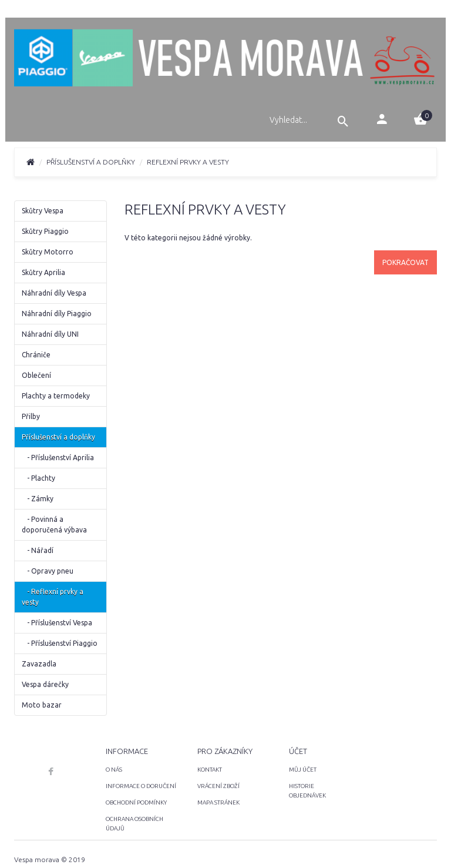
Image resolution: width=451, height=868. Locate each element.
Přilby (31, 416)
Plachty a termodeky (56, 396)
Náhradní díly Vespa (54, 293)
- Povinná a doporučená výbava (54, 525)
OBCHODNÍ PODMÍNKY (136, 802)
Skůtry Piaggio (45, 231)
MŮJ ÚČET (303, 770)
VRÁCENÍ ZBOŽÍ (218, 786)
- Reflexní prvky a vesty (53, 597)
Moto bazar (42, 705)
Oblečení (36, 375)
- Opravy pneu (48, 571)
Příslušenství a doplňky (91, 162)
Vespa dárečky (45, 684)
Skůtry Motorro (48, 252)
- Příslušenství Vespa (57, 623)
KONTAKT (210, 770)
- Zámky (38, 499)
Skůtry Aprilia (43, 272)
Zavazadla (39, 664)
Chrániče (36, 355)
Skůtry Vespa (43, 211)
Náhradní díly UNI (50, 334)
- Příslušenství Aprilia (58, 458)
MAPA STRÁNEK (218, 802)
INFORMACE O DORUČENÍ (141, 786)
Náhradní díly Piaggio (57, 314)
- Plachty (38, 478)
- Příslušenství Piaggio (60, 643)
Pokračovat (405, 262)
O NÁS (114, 770)
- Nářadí (38, 550)
